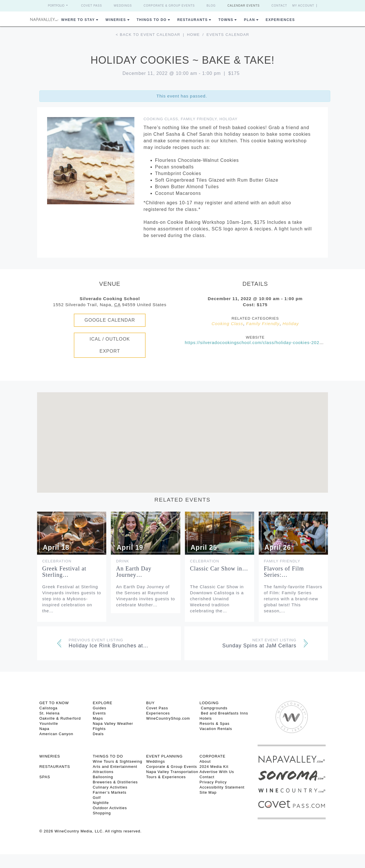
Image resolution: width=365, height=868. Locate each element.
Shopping (102, 813)
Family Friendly (199, 119)
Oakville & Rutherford (60, 718)
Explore (103, 703)
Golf (97, 798)
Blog (211, 6)
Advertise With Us (217, 772)
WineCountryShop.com (168, 718)
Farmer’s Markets (110, 792)
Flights (99, 729)
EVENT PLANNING (164, 756)
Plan (249, 20)
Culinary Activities (110, 787)
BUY (150, 703)
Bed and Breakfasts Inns (224, 713)
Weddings (123, 6)
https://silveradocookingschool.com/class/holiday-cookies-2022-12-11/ (261, 342)
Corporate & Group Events (169, 6)
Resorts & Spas (215, 724)
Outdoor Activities (110, 808)
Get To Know (54, 703)
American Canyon (56, 734)
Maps (98, 718)
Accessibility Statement (222, 787)
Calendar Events (244, 6)
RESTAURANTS (55, 767)
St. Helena (50, 713)
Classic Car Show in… (219, 568)
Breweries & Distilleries (115, 782)
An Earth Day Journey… (134, 572)
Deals (98, 734)
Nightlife (101, 803)
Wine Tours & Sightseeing (118, 761)
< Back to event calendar (148, 35)
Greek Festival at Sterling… (64, 572)
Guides (100, 708)
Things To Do (152, 20)
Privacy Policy (213, 782)
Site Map (208, 792)
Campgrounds (214, 708)
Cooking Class (161, 119)
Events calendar (228, 35)
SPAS (45, 777)
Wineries (116, 20)
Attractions (103, 772)
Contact (279, 6)
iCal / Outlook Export (110, 345)
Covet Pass (91, 6)
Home (193, 35)
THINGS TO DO (108, 756)
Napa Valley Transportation (172, 772)
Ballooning (103, 777)
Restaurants (192, 20)
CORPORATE (213, 756)
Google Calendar (110, 320)
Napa (44, 729)
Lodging (209, 703)
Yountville (49, 724)
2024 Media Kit (214, 767)
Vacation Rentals (216, 729)
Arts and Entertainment (115, 767)
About (205, 761)
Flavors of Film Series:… (284, 572)
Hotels (206, 718)
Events (99, 713)
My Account (303, 6)
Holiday (228, 119)
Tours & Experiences (166, 777)
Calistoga (48, 708)
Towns (226, 20)
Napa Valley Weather (113, 724)
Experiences (280, 20)
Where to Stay (78, 20)
